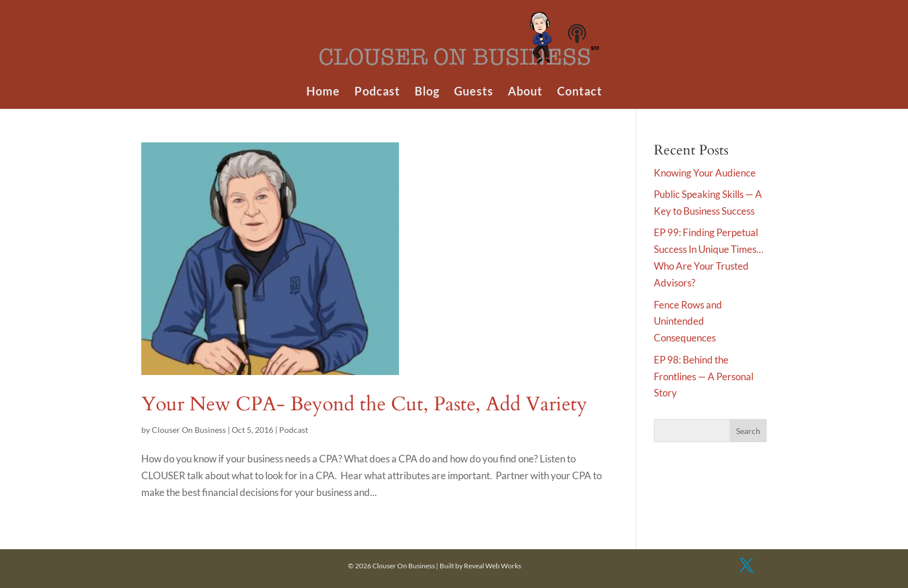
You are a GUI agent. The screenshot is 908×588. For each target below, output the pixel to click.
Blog (427, 92)
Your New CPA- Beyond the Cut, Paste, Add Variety (364, 404)
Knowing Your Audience (705, 173)
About (525, 92)
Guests (474, 92)
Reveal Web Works (493, 566)
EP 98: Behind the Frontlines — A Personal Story (704, 376)
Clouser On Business (189, 430)
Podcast (377, 92)
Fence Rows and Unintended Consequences (688, 321)
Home (323, 92)
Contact (580, 92)
